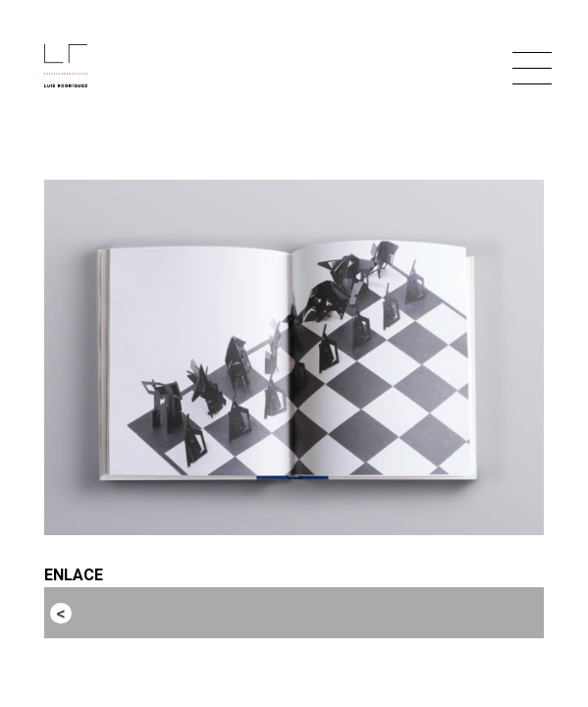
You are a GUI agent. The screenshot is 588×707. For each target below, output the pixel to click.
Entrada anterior (135, 612)
